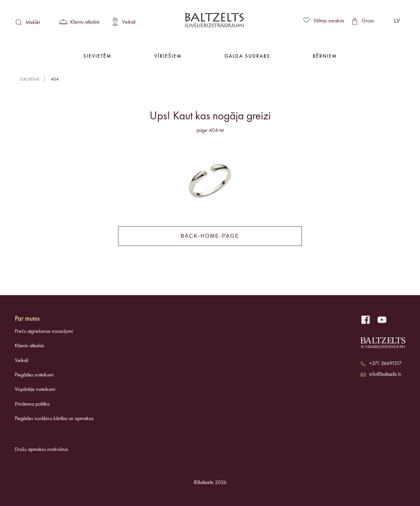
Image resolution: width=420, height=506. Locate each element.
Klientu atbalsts (30, 346)
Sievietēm (97, 57)
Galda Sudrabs (247, 57)
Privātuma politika (32, 404)
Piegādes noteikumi (34, 375)
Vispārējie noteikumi (35, 390)
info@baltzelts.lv (385, 374)
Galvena (30, 79)
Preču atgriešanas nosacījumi (44, 332)
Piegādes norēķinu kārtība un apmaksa (54, 419)
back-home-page (210, 236)
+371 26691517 (385, 364)
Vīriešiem (168, 57)
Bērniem (325, 57)
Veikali (21, 361)
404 (55, 79)
